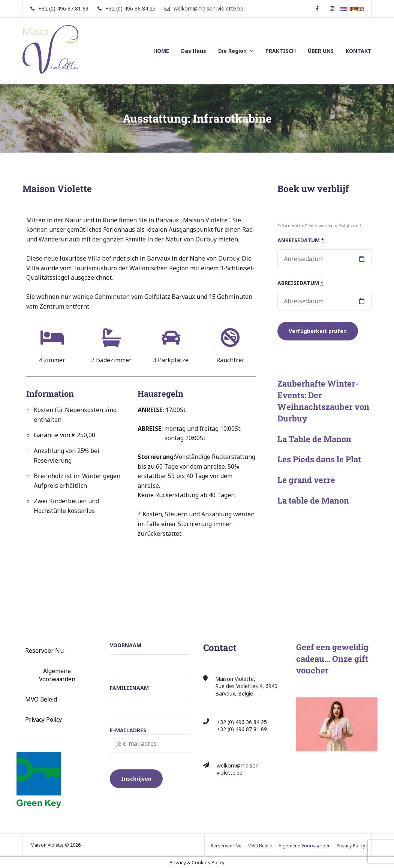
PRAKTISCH (281, 51)
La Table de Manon (314, 439)
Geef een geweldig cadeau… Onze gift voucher (332, 659)
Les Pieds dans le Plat (319, 459)
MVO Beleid (41, 699)
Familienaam (129, 688)
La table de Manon (313, 500)
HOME (161, 51)
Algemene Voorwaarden (57, 675)
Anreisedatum (301, 240)
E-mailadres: (151, 740)
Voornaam (126, 645)
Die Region (232, 51)
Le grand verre (306, 480)
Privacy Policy (43, 720)
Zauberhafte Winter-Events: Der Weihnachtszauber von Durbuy (323, 401)
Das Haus (194, 51)
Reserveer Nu (44, 651)
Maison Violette (57, 189)
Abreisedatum (300, 283)
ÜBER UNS (321, 51)
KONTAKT (359, 51)
